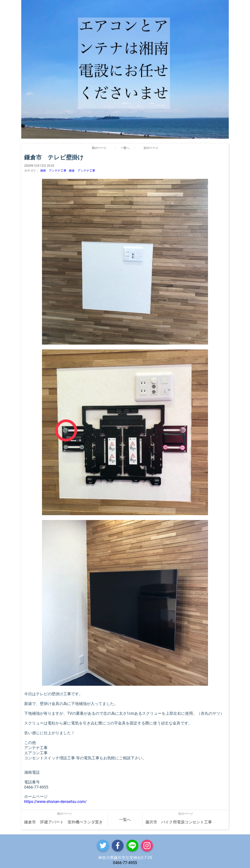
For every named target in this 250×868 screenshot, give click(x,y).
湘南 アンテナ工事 (53, 171)
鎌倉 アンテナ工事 (82, 171)
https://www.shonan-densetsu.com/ (55, 802)
